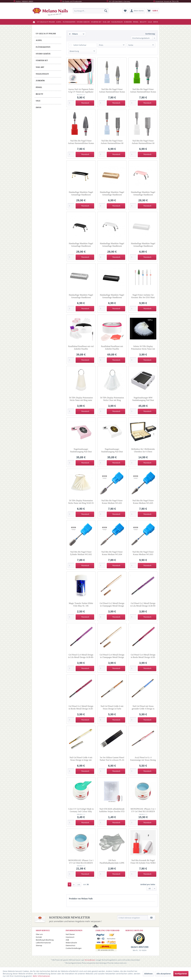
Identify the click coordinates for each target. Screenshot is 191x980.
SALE (38, 101)
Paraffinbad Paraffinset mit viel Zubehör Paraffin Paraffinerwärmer (81, 348)
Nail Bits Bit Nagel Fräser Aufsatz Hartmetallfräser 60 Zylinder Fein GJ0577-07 (112, 142)
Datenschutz (70, 945)
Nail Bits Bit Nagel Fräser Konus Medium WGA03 (143, 553)
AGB (67, 940)
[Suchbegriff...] (91, 11)
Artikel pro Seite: (148, 884)
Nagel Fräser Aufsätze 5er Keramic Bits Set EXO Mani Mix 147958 (143, 296)
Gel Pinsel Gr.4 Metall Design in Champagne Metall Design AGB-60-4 (112, 656)
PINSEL (39, 87)
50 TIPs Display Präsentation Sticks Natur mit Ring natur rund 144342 (81, 399)
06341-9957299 (140, 947)
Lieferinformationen (43, 943)
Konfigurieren (181, 974)
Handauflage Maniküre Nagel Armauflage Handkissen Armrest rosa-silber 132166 (143, 194)
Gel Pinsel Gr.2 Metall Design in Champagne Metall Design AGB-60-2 (112, 605)
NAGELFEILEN (42, 74)
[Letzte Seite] (79, 884)
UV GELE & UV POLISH (46, 34)
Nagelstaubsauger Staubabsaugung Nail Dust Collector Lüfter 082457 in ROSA (81, 450)
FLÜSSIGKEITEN (43, 47)
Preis (101, 45)
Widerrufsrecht (71, 943)
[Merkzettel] (125, 11)
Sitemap (39, 945)
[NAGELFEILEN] (117, 22)
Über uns (39, 934)
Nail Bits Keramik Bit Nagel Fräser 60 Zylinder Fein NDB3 (143, 862)
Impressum (70, 937)
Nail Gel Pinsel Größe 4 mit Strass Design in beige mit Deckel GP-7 (81, 759)
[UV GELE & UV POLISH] (46, 22)
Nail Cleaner (70, 934)
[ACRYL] (59, 22)
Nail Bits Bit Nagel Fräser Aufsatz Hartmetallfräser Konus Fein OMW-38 (81, 142)
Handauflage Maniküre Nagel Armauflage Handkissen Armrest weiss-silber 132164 (112, 245)
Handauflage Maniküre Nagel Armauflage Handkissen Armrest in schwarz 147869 (112, 296)
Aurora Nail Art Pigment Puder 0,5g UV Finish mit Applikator (81, 91)
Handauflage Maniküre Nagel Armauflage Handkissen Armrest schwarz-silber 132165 (81, 245)
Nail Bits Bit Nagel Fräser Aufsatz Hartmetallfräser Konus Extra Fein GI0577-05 (112, 91)
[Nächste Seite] (74, 884)
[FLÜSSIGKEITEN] (69, 22)
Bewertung (74, 51)
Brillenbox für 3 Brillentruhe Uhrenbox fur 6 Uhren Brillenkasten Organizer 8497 (143, 450)
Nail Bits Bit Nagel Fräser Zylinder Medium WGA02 (81, 553)
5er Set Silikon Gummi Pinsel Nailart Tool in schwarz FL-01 (112, 759)
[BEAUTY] (143, 22)
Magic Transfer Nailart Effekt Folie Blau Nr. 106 (81, 605)
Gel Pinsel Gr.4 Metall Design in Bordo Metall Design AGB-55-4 (143, 656)
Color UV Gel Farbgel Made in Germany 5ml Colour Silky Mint (81, 810)
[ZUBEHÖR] (128, 22)
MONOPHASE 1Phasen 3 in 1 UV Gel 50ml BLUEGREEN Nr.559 (81, 862)
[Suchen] (106, 11)
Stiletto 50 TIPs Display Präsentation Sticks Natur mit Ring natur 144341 (143, 348)
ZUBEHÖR (40, 81)
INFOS (39, 108)
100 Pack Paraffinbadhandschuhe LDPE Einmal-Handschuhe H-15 (112, 862)
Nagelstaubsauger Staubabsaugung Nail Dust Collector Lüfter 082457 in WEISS (112, 450)
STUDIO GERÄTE (43, 54)
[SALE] (150, 22)
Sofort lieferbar (80, 45)
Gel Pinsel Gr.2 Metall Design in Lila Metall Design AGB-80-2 (143, 605)
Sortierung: (150, 34)
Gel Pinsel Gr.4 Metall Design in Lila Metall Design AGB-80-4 (81, 656)
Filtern (73, 34)
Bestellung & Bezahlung (45, 940)
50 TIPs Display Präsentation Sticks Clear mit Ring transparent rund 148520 (112, 399)
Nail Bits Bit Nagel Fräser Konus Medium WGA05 (143, 502)
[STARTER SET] (96, 22)
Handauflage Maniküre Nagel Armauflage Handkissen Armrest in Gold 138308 (112, 194)
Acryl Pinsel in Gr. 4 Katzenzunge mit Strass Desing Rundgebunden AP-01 (143, 759)
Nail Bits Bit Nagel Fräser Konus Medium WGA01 (112, 502)
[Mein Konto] (137, 11)
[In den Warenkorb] (85, 103)
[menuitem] (91, 11)
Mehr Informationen (41, 976)
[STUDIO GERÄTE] (83, 22)
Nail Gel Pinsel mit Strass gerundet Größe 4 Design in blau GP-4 (143, 708)
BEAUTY (40, 94)
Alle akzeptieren (164, 974)
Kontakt (39, 937)
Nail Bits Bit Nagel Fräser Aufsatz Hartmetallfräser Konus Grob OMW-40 (143, 91)
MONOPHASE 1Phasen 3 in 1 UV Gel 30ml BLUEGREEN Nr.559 (143, 810)
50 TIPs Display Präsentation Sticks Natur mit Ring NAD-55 (81, 502)
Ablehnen (148, 974)
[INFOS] (156, 22)
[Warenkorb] (153, 11)
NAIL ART (40, 67)
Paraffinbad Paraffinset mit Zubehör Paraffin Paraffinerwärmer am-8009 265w (112, 348)
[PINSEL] (136, 22)
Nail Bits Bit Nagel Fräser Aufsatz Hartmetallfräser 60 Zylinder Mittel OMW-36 (143, 142)
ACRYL (39, 40)
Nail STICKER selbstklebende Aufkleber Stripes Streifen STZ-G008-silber (112, 810)
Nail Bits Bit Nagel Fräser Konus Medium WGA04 (112, 553)
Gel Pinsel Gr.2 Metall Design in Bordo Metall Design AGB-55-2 (81, 708)
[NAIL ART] (106, 22)
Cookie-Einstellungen (74, 948)
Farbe (131, 45)
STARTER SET (42, 60)
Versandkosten (90, 960)
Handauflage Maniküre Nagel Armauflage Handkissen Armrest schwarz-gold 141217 (81, 194)
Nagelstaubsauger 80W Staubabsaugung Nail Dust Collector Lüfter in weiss (143, 399)
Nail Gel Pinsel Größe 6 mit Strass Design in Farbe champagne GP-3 (112, 708)
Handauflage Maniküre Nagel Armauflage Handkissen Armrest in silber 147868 (81, 296)
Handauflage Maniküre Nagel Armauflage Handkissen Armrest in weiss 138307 (143, 245)
